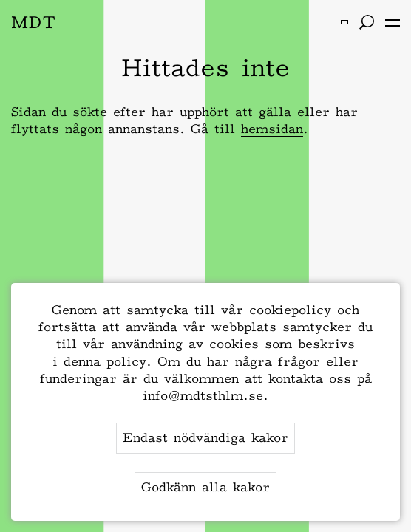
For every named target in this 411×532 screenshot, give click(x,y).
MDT (34, 22)
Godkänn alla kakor (205, 487)
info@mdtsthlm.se (203, 395)
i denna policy (99, 361)
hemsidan (272, 129)
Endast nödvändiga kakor (205, 437)
